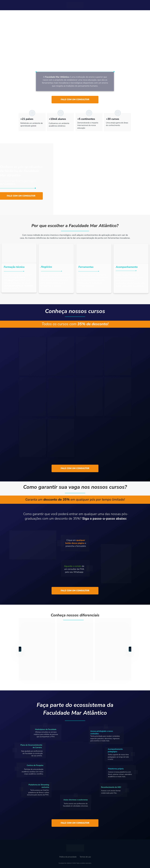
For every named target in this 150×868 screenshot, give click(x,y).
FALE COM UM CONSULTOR (75, 99)
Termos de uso (85, 857)
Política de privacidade (68, 857)
